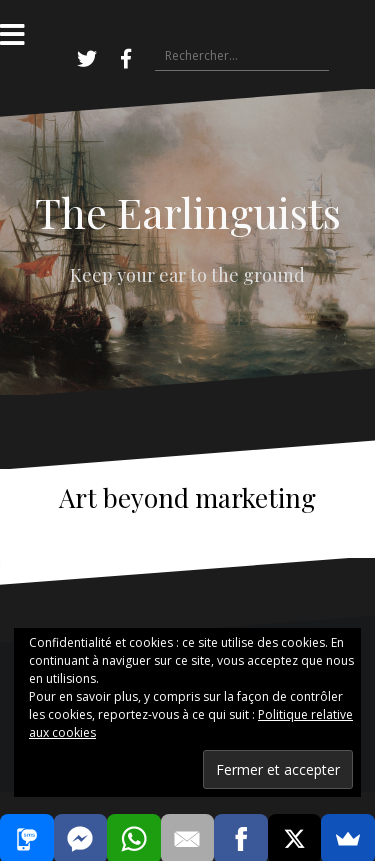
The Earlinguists (188, 212)
